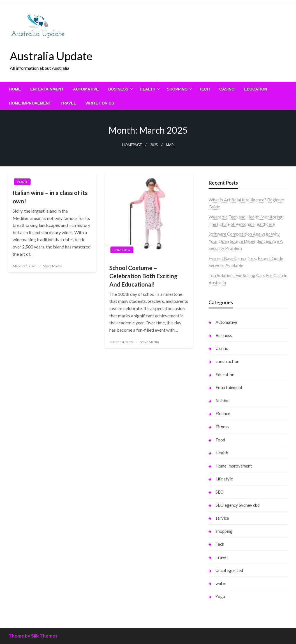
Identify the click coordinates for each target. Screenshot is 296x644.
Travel (68, 103)
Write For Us (100, 103)
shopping (177, 89)
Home (15, 89)
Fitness (222, 427)
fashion (223, 401)
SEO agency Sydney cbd (238, 505)
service (222, 518)
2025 (154, 145)
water (221, 583)
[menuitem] (15, 89)
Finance (223, 413)
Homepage (132, 145)
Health (148, 89)
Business (118, 89)
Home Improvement (30, 103)
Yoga (220, 596)
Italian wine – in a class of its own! (50, 197)
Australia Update (51, 56)
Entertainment (47, 89)
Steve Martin (53, 266)
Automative (86, 89)
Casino (227, 89)
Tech (204, 89)
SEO (220, 492)
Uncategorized (229, 570)
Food (22, 182)
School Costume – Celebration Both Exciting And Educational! (143, 276)
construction (227, 361)
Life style (224, 479)
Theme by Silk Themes (33, 636)
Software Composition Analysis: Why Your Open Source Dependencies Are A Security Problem (246, 241)
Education (256, 89)
